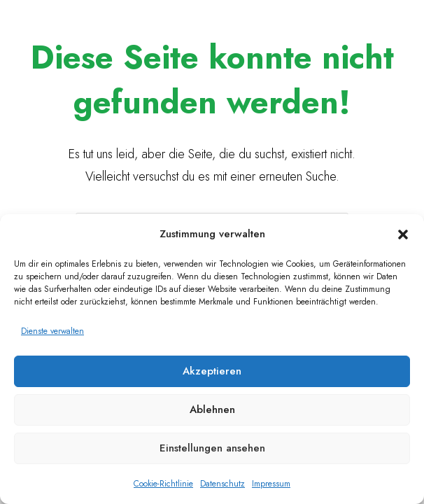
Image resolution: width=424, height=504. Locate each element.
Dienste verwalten (52, 331)
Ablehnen (212, 409)
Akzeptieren (212, 371)
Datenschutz (222, 484)
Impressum (271, 484)
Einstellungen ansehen (212, 448)
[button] (403, 234)
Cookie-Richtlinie (163, 484)
